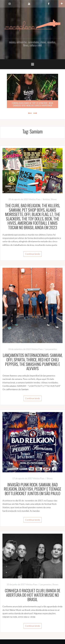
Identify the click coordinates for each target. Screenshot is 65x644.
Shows (54, 199)
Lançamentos (51, 349)
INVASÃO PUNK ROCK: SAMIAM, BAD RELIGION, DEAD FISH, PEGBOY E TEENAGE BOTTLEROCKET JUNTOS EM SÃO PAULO (32, 489)
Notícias (46, 199)
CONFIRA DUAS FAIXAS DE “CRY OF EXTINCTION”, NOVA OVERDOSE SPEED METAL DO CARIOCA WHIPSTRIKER (32, 104)
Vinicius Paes (35, 199)
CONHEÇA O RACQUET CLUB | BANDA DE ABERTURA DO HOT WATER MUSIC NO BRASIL (33, 595)
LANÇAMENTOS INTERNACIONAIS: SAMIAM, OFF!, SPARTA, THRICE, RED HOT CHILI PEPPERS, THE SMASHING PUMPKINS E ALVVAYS (33, 362)
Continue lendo (33, 254)
